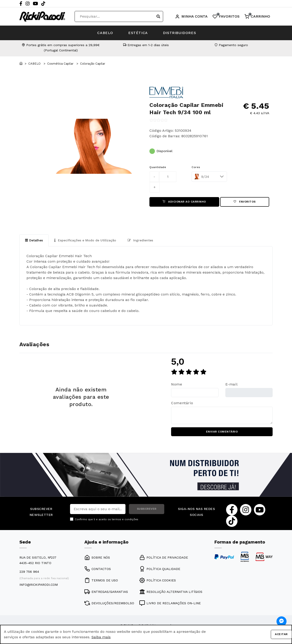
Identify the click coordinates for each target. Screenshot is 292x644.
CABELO (104, 33)
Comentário (182, 403)
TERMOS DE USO (101, 581)
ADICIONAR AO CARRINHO (184, 202)
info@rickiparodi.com (39, 585)
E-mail (232, 384)
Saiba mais (101, 637)
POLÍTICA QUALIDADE (160, 569)
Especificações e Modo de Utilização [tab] (85, 240)
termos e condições (125, 520)
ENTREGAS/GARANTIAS (106, 592)
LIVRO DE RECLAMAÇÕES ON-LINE (170, 604)
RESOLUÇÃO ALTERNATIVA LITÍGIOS (171, 592)
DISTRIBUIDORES (180, 33)
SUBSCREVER (147, 509)
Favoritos (245, 202)
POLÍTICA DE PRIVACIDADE (164, 558)
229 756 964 (29, 572)
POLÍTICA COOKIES (158, 581)
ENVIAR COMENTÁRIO (222, 432)
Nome (177, 384)
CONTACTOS (98, 569)
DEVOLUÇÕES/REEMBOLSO (109, 604)
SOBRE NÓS (97, 558)
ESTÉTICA (138, 33)
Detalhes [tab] (34, 240)
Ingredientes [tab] (140, 240)
